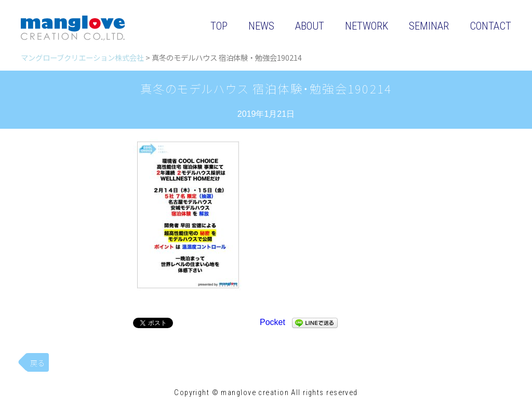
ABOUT (310, 26)
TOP (219, 26)
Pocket (272, 322)
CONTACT (490, 26)
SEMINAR (429, 26)
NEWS (261, 26)
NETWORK (367, 26)
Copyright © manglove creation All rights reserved (266, 393)
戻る (37, 363)
